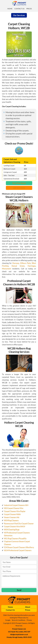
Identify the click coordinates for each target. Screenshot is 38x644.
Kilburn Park (25, 263)
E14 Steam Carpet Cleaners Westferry (19, 547)
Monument (6, 269)
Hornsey (16, 263)
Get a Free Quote (19, 183)
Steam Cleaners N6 (12, 517)
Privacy (29, 620)
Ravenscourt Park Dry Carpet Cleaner (19, 523)
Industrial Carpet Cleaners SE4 (16, 505)
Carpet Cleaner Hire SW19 (15, 526)
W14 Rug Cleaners (11, 520)
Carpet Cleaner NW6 (12, 514)
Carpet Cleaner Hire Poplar (15, 511)
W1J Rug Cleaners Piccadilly (15, 538)
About (28, 607)
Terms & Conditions (18, 620)
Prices (29, 9)
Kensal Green (18, 266)
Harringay (32, 266)
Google (8, 620)
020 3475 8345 (19, 188)
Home (10, 9)
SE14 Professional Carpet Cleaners (18, 550)
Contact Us (19, 9)
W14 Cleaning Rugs (12, 530)
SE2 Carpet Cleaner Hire (14, 508)
